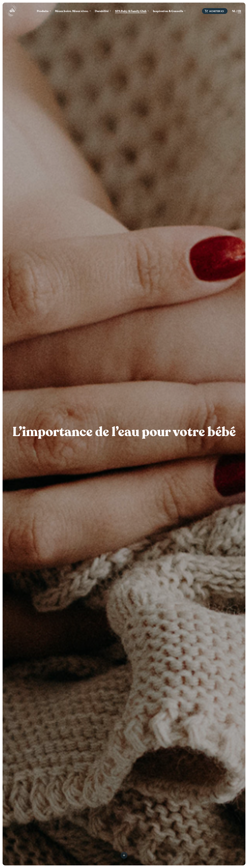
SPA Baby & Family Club (131, 11)
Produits (43, 11)
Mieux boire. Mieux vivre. (72, 11)
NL (234, 11)
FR (239, 11)
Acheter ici (214, 11)
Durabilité (102, 11)
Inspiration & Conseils (168, 11)
